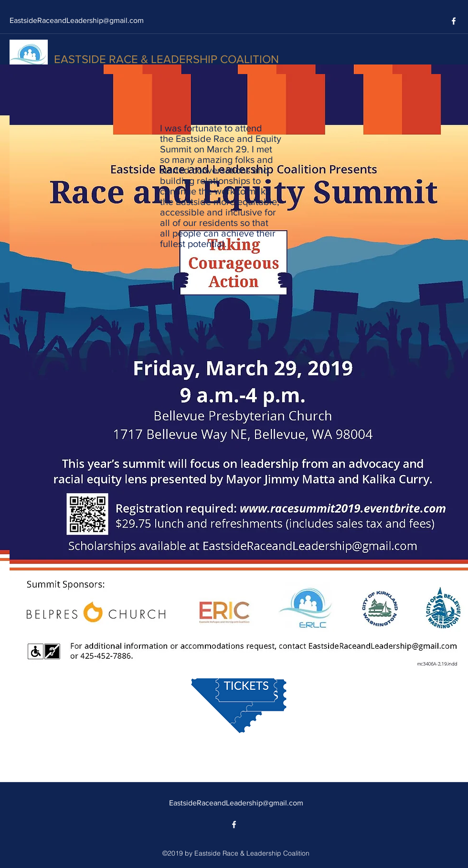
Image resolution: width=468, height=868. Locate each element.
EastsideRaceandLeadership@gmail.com (77, 20)
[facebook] (454, 21)
